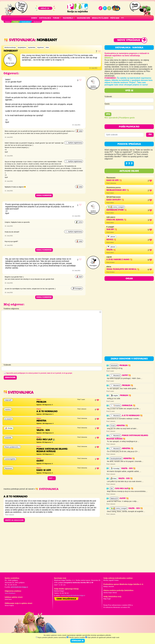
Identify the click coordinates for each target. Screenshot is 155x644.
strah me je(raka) (116, 220)
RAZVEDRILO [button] (68, 18)
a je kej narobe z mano (119, 260)
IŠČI (150, 135)
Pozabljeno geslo (127, 118)
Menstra (122, 426)
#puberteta (32, 47)
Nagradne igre (84, 18)
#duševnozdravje (10, 47)
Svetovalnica (45, 18)
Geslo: (107, 104)
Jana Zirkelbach (10, 593)
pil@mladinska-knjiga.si (19, 587)
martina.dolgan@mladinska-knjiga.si (73, 595)
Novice (111, 240)
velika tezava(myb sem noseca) (123, 269)
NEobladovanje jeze (118, 190)
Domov (34, 18)
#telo (47, 47)
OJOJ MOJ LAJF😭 (124, 489)
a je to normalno (132, 416)
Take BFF (112, 230)
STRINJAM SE (78, 641)
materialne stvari (116, 210)
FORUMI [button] (56, 18)
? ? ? (129, 164)
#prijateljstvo (22, 47)
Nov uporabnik (111, 118)
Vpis (108, 114)
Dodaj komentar (44, 195)
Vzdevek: (108, 97)
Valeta (111, 250)
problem (125, 366)
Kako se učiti (114, 180)
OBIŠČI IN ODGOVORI (14, 520)
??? (122, 18)
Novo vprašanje (129, 40)
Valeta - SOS (128, 469)
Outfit (126, 375)
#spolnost (40, 47)
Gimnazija (129, 406)
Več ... (52, 478)
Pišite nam (115, 18)
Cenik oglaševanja (66, 599)
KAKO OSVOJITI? (115, 200)
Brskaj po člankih (100, 18)
